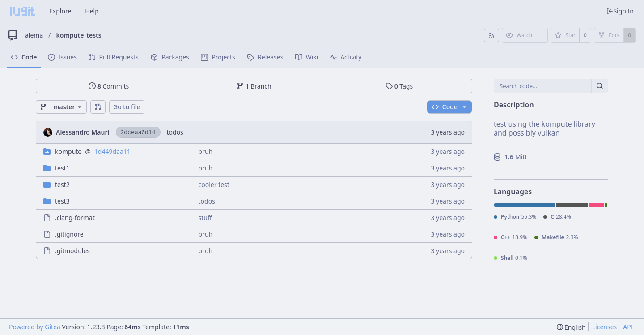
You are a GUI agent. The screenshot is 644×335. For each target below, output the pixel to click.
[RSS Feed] (491, 35)
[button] (98, 107)
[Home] (23, 11)
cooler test (214, 184)
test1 (62, 168)
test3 (62, 201)
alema (34, 35)
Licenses (605, 327)
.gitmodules (72, 251)
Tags (399, 86)
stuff (205, 218)
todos (175, 132)
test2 (62, 184)
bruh (206, 151)
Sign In (620, 11)
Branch (254, 86)
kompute (68, 151)
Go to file (127, 107)
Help (92, 11)
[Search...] (600, 86)
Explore (60, 11)
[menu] (571, 327)
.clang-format (75, 218)
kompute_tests (79, 35)
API (628, 327)
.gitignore (69, 234)
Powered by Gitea (35, 327)
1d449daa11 (112, 151)
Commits (109, 86)
